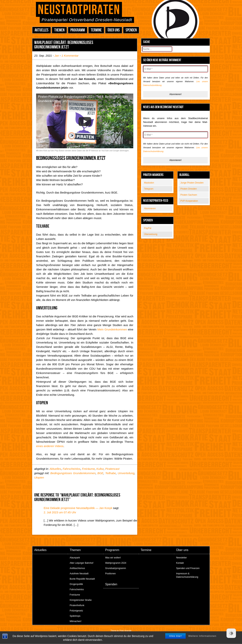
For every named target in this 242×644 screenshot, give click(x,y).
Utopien (39, 477)
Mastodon (149, 183)
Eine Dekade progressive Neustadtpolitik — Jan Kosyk (78, 508)
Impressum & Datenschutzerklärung (187, 575)
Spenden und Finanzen (188, 568)
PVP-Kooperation (189, 201)
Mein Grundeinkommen (112, 329)
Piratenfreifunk (77, 605)
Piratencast (112, 469)
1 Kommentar (70, 56)
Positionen (110, 574)
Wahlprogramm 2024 (116, 563)
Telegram (149, 189)
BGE (100, 473)
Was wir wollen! (113, 558)
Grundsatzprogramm (116, 568)
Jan (57, 56)
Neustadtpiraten (79, 10)
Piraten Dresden (189, 189)
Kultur (100, 469)
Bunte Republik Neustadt (82, 579)
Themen (59, 30)
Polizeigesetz (76, 611)
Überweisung (151, 234)
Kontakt (180, 563)
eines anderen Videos (50, 446)
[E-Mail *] (175, 69)
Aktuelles (41, 30)
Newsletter (181, 558)
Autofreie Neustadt (79, 574)
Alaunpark (75, 558)
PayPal (148, 228)
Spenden (131, 30)
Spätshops (75, 616)
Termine (96, 30)
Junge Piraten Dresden (192, 183)
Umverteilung (126, 473)
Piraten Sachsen (189, 195)
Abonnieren (150, 208)
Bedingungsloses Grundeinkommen (73, 473)
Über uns (114, 30)
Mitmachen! (76, 621)
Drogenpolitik (76, 584)
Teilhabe (111, 473)
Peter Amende (125, 631)
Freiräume (88, 469)
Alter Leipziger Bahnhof (82, 563)
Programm (78, 30)
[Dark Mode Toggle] (231, 633)
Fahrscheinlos (71, 469)
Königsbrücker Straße (81, 600)
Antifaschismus (77, 568)
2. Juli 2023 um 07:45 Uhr (60, 512)
